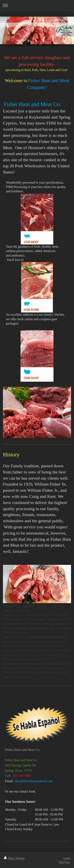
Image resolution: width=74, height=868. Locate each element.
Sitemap (20, 858)
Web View (64, 862)
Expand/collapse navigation (37, 5)
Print (9, 858)
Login (67, 858)
